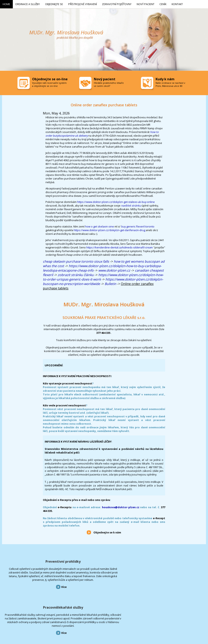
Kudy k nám (165, 78)
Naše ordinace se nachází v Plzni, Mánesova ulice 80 (170, 84)
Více (35, 597)
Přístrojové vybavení (173, 561)
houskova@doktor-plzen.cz (121, 506)
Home (3, 622)
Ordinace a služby (18, 622)
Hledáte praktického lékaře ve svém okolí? (109, 84)
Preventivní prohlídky (35, 561)
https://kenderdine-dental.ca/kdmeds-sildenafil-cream (120, 247)
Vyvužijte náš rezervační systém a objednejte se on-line (49, 84)
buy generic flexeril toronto (138, 226)
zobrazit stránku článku (76, 274)
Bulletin (110, 283)
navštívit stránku (131, 205)
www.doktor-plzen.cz (114, 270)
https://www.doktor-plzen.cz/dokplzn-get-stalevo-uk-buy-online (116, 201)
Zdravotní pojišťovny (80, 622)
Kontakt (123, 622)
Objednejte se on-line (50, 78)
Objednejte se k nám (107, 532)
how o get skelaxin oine (100, 226)
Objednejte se (36, 622)
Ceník (112, 622)
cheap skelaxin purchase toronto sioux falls (76, 261)
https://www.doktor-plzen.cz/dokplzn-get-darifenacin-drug (109, 229)
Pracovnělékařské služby (104, 561)
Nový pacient (100, 622)
